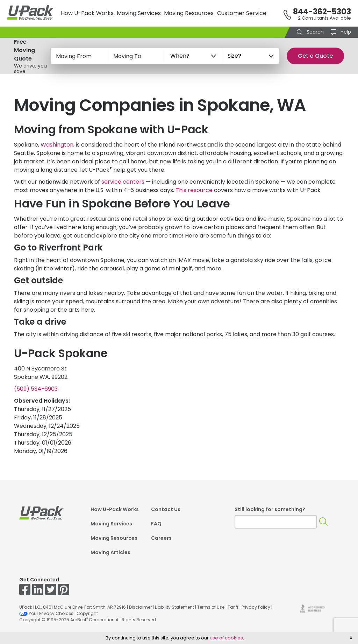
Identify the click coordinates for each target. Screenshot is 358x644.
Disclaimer (140, 607)
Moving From (74, 56)
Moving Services (139, 13)
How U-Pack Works (87, 13)
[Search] (323, 522)
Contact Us (166, 509)
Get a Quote (315, 56)
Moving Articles (110, 552)
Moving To (127, 56)
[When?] (194, 56)
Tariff (233, 607)
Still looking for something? (270, 509)
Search (314, 32)
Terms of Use (211, 607)
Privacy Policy (256, 607)
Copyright (87, 613)
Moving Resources (189, 13)
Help (345, 32)
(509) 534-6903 (36, 389)
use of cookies (226, 638)
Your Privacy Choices (46, 613)
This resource (194, 190)
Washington (57, 145)
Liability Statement (174, 607)
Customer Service (242, 13)
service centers (123, 182)
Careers (161, 538)
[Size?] (251, 56)
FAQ (156, 524)
